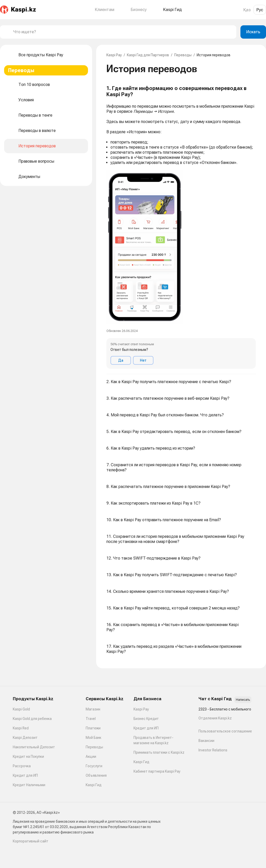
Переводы (183, 55)
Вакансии (206, 741)
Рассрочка (22, 766)
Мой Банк (93, 738)
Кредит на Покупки (28, 756)
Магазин (93, 709)
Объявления (96, 775)
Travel (91, 719)
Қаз (247, 10)
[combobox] (123, 32)
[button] (181, 227)
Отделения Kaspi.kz (215, 718)
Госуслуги (94, 766)
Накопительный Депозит (34, 747)
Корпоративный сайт (31, 841)
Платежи (93, 728)
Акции (91, 756)
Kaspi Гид (94, 785)
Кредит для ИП (25, 775)
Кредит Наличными (29, 785)
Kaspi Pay (114, 55)
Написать (243, 700)
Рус (260, 10)
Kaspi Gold (21, 709)
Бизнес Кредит (146, 719)
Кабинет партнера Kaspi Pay (157, 771)
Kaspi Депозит (25, 738)
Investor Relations (213, 750)
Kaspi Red (21, 728)
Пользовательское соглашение (225, 731)
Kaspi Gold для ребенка (32, 719)
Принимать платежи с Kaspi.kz (159, 752)
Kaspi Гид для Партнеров (148, 55)
